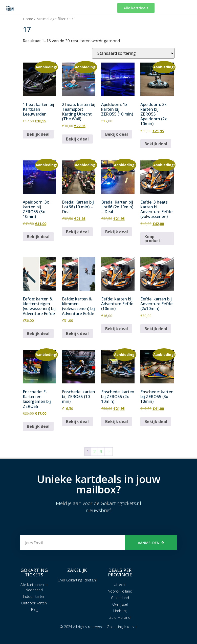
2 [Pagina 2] (94, 452)
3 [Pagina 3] (101, 452)
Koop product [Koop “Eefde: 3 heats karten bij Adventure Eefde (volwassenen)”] (152, 239)
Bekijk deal (38, 134)
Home (28, 19)
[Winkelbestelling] (133, 53)
